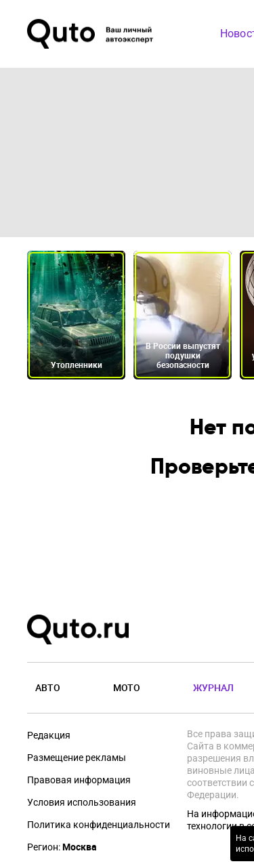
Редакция (49, 735)
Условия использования (82, 802)
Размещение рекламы (77, 758)
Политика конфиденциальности (99, 825)
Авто (48, 687)
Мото (127, 687)
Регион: (62, 847)
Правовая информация (79, 780)
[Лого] (91, 34)
